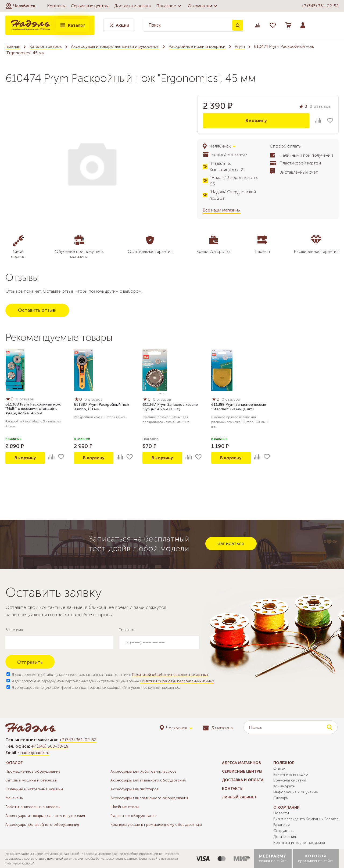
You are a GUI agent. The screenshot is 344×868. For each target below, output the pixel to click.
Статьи (279, 768)
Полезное (169, 6)
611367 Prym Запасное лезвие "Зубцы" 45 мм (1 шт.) (170, 407)
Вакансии (282, 825)
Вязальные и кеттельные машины (34, 789)
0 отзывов (320, 106)
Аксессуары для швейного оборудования (42, 825)
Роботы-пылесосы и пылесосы (33, 807)
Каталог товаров (46, 46)
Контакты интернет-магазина (299, 843)
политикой (55, 859)
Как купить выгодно (291, 774)
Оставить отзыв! (37, 310)
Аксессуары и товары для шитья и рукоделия (115, 46)
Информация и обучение (296, 792)
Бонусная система (290, 780)
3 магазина (218, 728)
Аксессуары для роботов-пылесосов (144, 771)
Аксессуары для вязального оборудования (148, 780)
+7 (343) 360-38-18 (50, 746)
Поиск (238, 25)
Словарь (281, 798)
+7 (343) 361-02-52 (320, 6)
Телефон (127, 630)
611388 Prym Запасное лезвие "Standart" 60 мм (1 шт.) (239, 407)
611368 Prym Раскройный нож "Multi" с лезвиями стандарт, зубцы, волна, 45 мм (33, 409)
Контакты (56, 6)
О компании (203, 6)
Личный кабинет (239, 797)
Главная (13, 46)
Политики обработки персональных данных (177, 681)
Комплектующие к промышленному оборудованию (156, 825)
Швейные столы (125, 807)
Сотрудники (284, 831)
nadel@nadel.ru (35, 753)
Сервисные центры (90, 6)
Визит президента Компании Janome (306, 819)
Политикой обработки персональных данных (170, 675)
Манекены (14, 798)
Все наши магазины (222, 210)
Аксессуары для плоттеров (135, 789)
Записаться (231, 543)
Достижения (285, 837)
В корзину (256, 121)
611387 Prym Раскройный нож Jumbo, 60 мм (102, 407)
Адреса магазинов (241, 763)
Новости (281, 813)
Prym (240, 46)
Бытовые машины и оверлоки (31, 780)
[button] (20, 6)
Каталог (72, 25)
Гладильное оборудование (134, 816)
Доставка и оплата (132, 6)
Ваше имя (14, 630)
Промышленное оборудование (33, 771)
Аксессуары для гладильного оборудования (149, 798)
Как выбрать (284, 786)
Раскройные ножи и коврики (197, 46)
